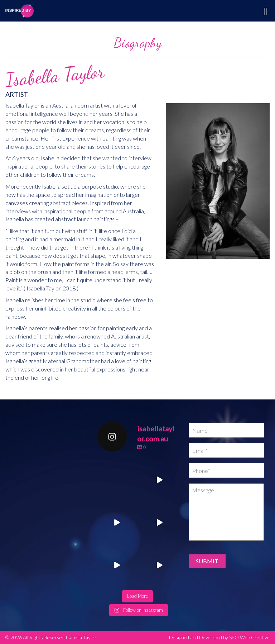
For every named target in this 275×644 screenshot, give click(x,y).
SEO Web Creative (249, 637)
